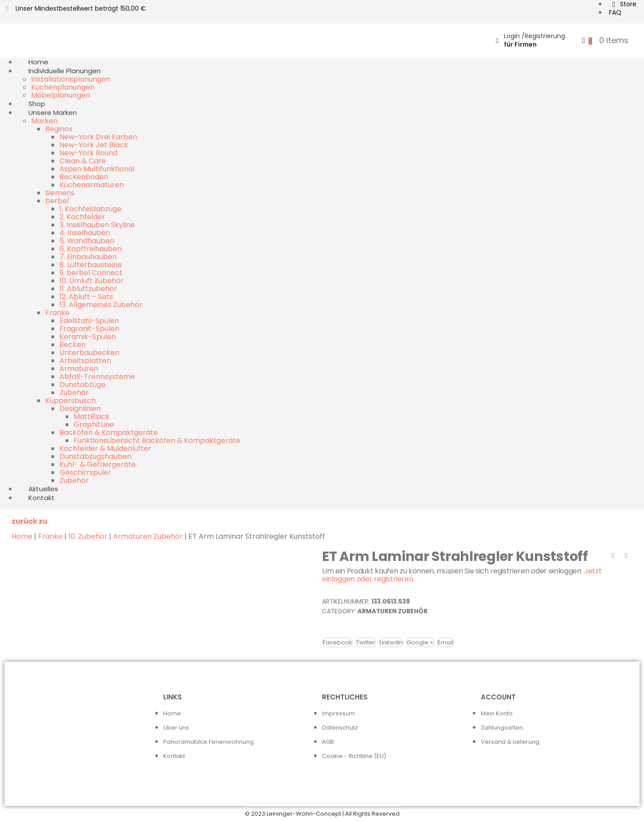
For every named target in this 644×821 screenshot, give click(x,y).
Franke (57, 313)
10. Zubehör (88, 536)
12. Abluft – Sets (86, 297)
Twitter (366, 642)
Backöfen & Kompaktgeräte (109, 432)
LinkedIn (391, 642)
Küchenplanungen (63, 87)
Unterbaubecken (89, 353)
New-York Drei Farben (98, 137)
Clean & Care (83, 161)
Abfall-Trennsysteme (97, 377)
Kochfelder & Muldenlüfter (105, 448)
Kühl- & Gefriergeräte (98, 464)
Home (22, 536)
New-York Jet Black (94, 145)
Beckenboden (84, 177)
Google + (420, 642)
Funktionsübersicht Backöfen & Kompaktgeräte (157, 440)
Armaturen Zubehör (148, 536)
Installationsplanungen (71, 79)
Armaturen (79, 369)
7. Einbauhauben (88, 257)
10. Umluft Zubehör (92, 281)
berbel (57, 201)
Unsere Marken (53, 112)
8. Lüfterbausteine (91, 265)
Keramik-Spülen (88, 337)
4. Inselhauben (85, 233)
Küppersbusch (71, 401)
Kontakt (41, 498)
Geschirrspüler (85, 472)
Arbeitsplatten (85, 361)
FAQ (615, 12)
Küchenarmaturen (92, 185)
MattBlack (92, 416)
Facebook (338, 642)
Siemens (60, 193)
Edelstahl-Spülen (89, 321)
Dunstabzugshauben (95, 456)
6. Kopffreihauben (90, 249)
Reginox (59, 129)
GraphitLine (94, 424)
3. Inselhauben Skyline (97, 225)
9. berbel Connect (91, 273)
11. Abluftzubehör (88, 289)
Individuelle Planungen (65, 71)
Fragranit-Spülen (89, 329)
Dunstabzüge (82, 385)
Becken (73, 345)
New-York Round (88, 153)
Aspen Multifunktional (97, 169)
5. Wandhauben (87, 241)
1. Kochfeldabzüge (90, 209)
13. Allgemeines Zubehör (101, 305)
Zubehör (74, 393)
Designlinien (80, 409)
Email (446, 642)
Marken (44, 121)
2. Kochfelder (82, 217)
